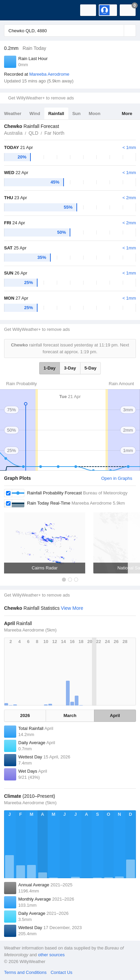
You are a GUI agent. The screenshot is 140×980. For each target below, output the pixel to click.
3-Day (70, 368)
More (127, 114)
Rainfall (56, 114)
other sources (51, 955)
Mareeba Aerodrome (49, 74)
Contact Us (62, 972)
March (70, 715)
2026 (25, 715)
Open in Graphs (117, 478)
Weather (13, 114)
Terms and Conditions (25, 972)
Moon (95, 114)
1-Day (50, 368)
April (115, 715)
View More (72, 608)
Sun (77, 114)
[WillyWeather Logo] (15, 10)
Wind (35, 114)
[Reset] (118, 31)
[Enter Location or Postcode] (70, 31)
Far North (54, 133)
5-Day (90, 368)
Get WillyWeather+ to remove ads (41, 98)
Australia (13, 133)
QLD (33, 133)
